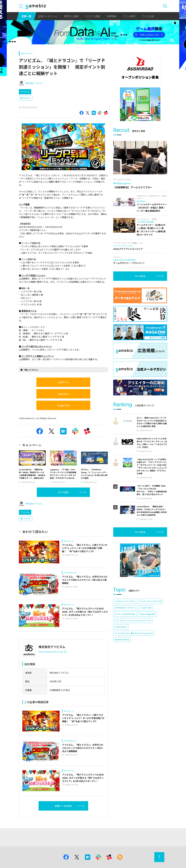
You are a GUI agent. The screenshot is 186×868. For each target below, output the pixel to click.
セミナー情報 (93, 16)
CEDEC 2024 (146, 608)
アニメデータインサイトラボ (150, 601)
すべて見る (63, 492)
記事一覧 (26, 16)
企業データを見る (63, 806)
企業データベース (48, 16)
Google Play (63, 405)
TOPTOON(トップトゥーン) (126, 608)
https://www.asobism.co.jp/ (52, 652)
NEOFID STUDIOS (122, 640)
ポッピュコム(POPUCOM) (125, 614)
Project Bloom (121, 627)
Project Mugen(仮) (147, 614)
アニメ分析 (148, 16)
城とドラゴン (26, 98)
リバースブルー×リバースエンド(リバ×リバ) (133, 620)
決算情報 (111, 16)
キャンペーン (27, 53)
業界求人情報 (71, 16)
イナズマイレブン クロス (125, 601)
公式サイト (63, 382)
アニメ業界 (129, 16)
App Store (63, 394)
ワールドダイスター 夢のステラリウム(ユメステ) (134, 633)
